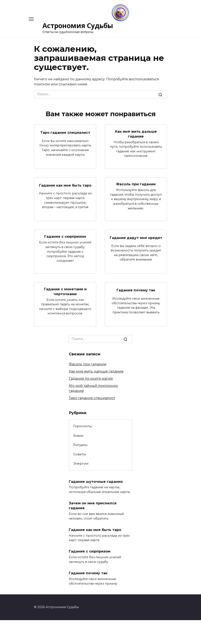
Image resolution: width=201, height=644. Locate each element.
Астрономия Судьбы (78, 25)
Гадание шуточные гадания (96, 480)
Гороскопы (83, 425)
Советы (80, 453)
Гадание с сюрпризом (65, 236)
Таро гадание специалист (65, 132)
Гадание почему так (136, 289)
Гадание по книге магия (91, 378)
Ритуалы (80, 444)
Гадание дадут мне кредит (136, 237)
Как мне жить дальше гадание (136, 133)
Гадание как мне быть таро (65, 185)
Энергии (81, 463)
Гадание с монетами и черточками (65, 291)
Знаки (78, 435)
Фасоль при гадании (136, 184)
